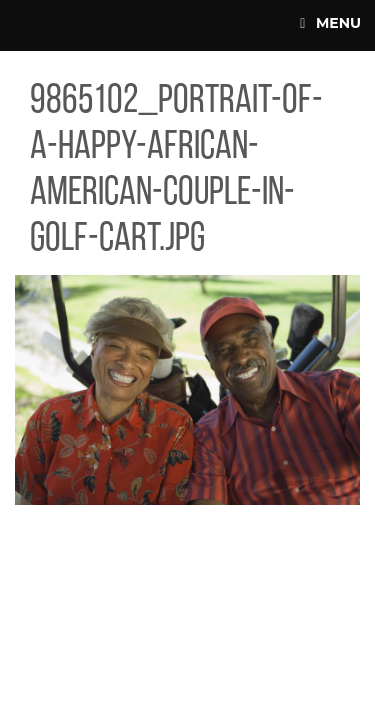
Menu (330, 23)
